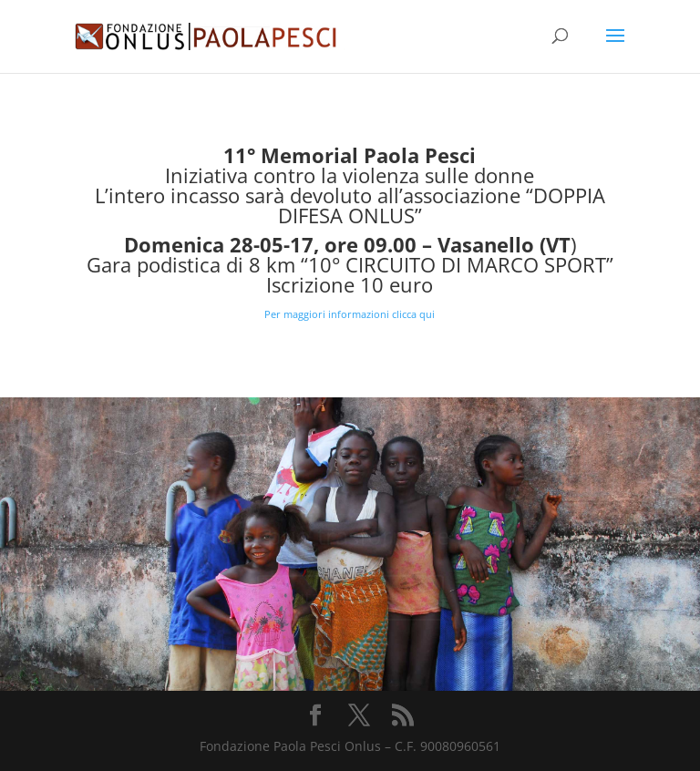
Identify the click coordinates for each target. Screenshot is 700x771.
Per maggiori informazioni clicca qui (350, 314)
